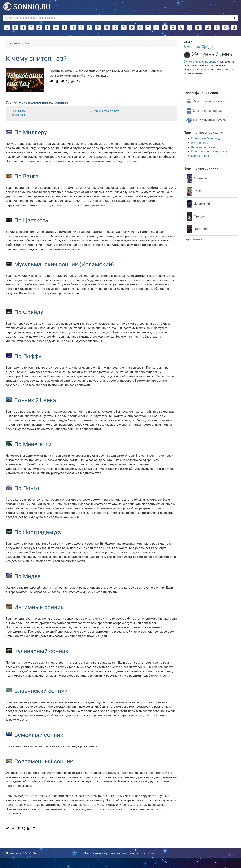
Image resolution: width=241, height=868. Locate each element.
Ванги (194, 191)
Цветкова (197, 229)
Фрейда (196, 216)
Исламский (198, 204)
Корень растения (203, 147)
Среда (207, 47)
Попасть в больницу (206, 138)
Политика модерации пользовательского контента (120, 853)
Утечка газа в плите (107, 111)
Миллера (197, 179)
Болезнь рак (200, 156)
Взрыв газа (19, 111)
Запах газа (18, 115)
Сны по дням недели (205, 111)
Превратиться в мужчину (209, 151)
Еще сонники (194, 239)
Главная (14, 43)
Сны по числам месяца (206, 102)
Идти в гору (200, 143)
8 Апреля (192, 47)
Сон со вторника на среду (200, 62)
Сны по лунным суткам (206, 120)
